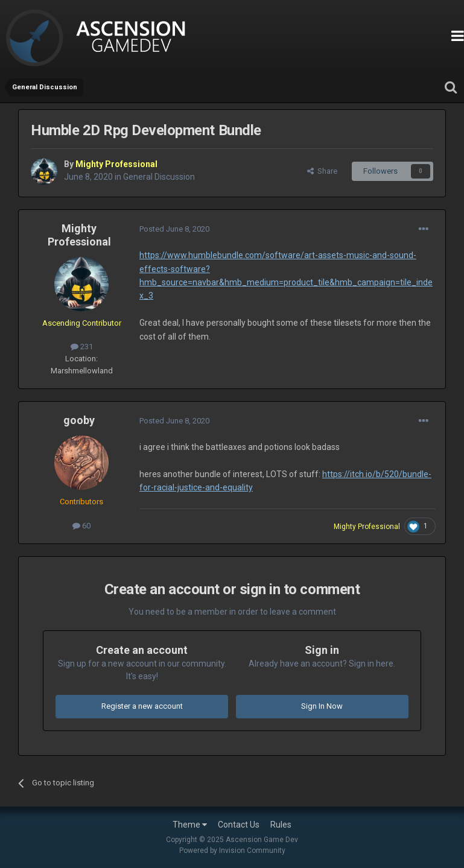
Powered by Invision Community (232, 851)
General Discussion (159, 177)
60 (81, 526)
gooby (79, 420)
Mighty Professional (79, 235)
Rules (281, 825)
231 (82, 347)
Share (322, 171)
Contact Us (239, 825)
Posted (174, 229)
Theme (190, 825)
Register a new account (142, 706)
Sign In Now (322, 706)
